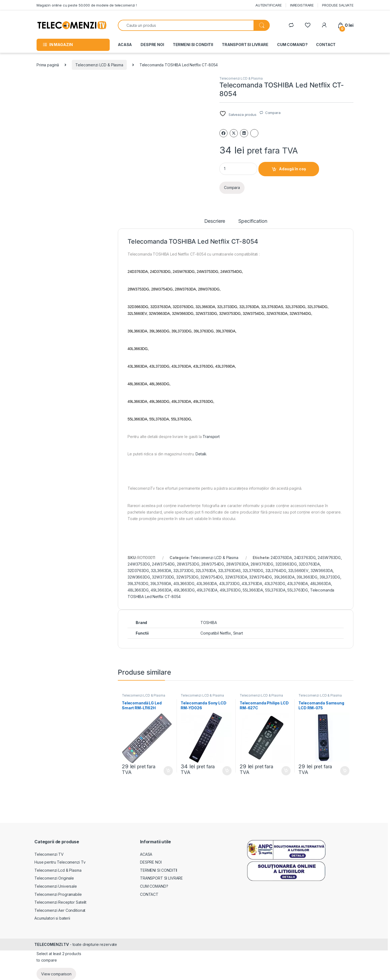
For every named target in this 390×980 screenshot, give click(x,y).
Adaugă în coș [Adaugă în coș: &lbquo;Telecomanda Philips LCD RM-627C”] (286, 771)
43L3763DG (275, 584)
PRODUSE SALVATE (338, 5)
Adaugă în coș (292, 169)
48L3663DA (321, 584)
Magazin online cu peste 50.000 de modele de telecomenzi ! (87, 5)
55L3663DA (253, 590)
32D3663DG (286, 564)
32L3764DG (276, 571)
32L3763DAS (229, 571)
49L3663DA (161, 590)
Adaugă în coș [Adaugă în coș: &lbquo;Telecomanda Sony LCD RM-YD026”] (227, 771)
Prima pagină (48, 65)
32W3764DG (261, 577)
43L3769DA (298, 584)
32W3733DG (163, 577)
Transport (211, 437)
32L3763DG (253, 571)
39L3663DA (284, 577)
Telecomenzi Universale (56, 886)
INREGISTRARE (302, 5)
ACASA (125, 45)
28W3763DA (237, 564)
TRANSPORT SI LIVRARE (245, 45)
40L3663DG (184, 584)
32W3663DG (139, 577)
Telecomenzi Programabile (58, 894)
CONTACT (326, 45)
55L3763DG (298, 590)
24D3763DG (305, 558)
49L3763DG (230, 590)
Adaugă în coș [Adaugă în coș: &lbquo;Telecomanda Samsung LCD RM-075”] (345, 771)
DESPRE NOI (152, 45)
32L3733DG (183, 571)
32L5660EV (298, 571)
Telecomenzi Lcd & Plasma (58, 870)
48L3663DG (138, 590)
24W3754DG (163, 564)
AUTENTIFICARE (269, 5)
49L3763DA (207, 590)
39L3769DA (161, 584)
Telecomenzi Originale (54, 878)
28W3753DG (188, 564)
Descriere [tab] (215, 221)
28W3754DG (213, 564)
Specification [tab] (253, 221)
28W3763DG (262, 564)
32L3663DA (161, 571)
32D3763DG (138, 571)
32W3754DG (212, 577)
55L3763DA (275, 590)
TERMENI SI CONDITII (193, 45)
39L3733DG (330, 577)
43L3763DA (252, 584)
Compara (273, 113)
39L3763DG (138, 584)
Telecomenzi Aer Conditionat (60, 910)
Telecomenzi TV (49, 854)
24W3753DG (139, 564)
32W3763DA (236, 577)
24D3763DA (281, 558)
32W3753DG (187, 577)
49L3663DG (184, 590)
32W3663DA (322, 571)
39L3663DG (307, 577)
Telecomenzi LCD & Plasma (99, 65)
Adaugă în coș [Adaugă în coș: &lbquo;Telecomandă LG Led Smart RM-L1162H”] (168, 771)
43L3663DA (207, 584)
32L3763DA (206, 571)
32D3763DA (309, 564)
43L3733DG (229, 584)
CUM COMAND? (292, 45)
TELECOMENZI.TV (52, 944)
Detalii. (201, 454)
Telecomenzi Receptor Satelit (60, 902)
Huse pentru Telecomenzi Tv (60, 862)
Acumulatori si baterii (52, 918)
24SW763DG (329, 558)
